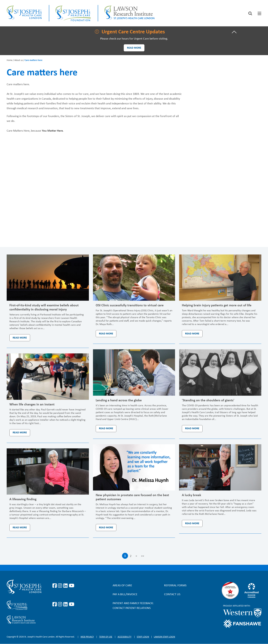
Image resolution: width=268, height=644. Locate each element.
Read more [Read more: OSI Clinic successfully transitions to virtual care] (106, 334)
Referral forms (175, 586)
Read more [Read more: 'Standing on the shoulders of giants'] (192, 429)
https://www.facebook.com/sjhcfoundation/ (55, 604)
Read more (134, 48)
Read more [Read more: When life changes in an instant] (20, 433)
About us (19, 60)
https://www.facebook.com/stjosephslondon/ (55, 586)
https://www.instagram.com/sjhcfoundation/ (61, 604)
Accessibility (125, 637)
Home (10, 60)
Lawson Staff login (164, 637)
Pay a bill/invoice (125, 594)
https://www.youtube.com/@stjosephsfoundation (72, 604)
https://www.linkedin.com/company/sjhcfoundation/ (66, 604)
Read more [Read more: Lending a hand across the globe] (106, 429)
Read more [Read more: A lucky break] (192, 524)
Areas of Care (122, 586)
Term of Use (106, 637)
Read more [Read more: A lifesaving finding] (20, 528)
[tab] (259, 13)
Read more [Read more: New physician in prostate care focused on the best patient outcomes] (106, 528)
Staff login (143, 637)
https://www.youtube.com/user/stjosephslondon (72, 586)
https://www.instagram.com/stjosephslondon (61, 586)
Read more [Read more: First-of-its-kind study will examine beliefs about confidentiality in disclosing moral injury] (20, 338)
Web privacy (87, 637)
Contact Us (172, 594)
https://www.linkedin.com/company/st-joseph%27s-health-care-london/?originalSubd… (66, 586)
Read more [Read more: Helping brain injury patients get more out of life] (192, 334)
